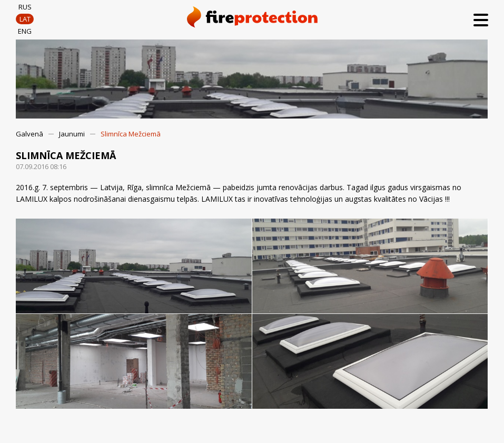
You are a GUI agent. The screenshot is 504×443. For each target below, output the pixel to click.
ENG (25, 31)
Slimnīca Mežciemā (131, 134)
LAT (25, 19)
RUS (25, 7)
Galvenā (29, 134)
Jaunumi (72, 134)
